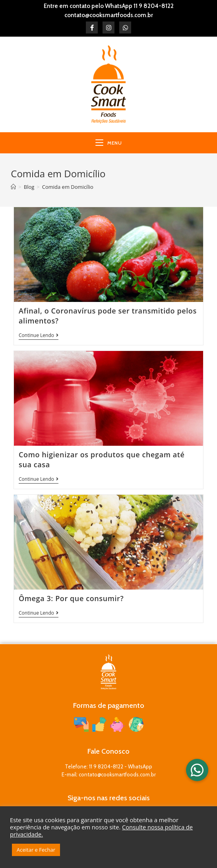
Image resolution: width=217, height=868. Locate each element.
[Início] (13, 187)
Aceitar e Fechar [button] (36, 850)
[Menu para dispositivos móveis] (109, 143)
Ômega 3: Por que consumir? (71, 598)
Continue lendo (39, 336)
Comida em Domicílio (68, 187)
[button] (197, 770)
